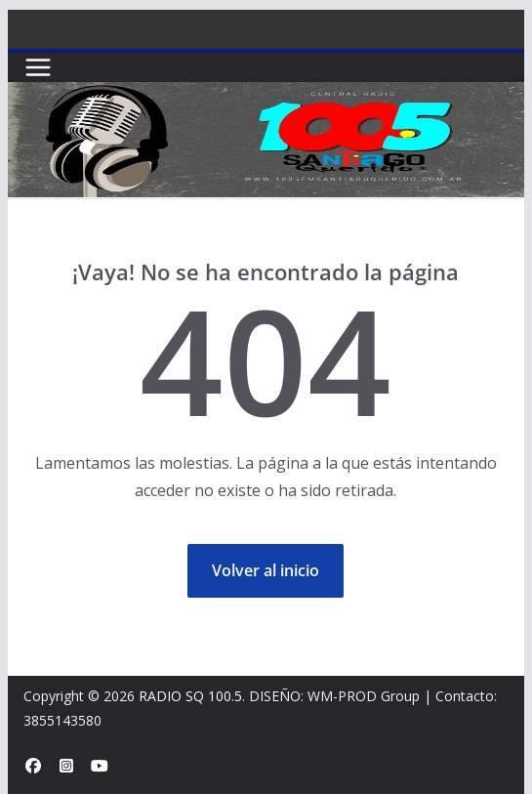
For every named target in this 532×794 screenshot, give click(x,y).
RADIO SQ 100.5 (190, 696)
